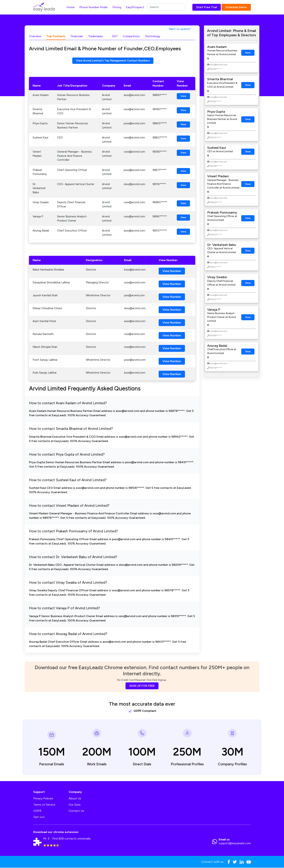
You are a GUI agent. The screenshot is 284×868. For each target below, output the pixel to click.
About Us (75, 799)
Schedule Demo (236, 7)
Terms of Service (44, 805)
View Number (172, 272)
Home (71, 7)
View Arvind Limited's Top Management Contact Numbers (113, 61)
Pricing (117, 7)
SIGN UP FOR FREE (142, 686)
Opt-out (39, 817)
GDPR (37, 811)
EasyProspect (135, 7)
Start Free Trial (207, 7)
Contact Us (76, 811)
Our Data (75, 805)
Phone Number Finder (94, 7)
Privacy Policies (43, 799)
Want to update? (180, 29)
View (183, 97)
